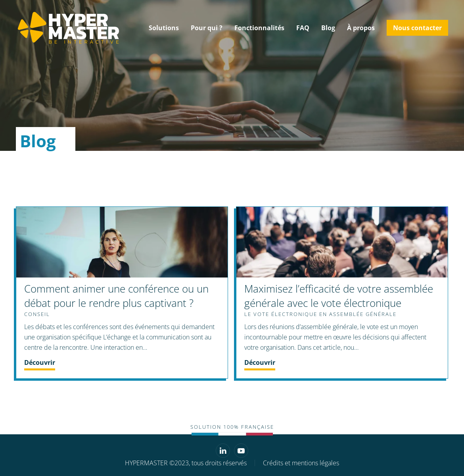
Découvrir (40, 362)
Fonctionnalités (259, 28)
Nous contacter (417, 28)
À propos (361, 28)
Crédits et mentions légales (301, 463)
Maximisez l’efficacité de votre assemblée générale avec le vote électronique (339, 296)
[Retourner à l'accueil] (67, 28)
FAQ (303, 28)
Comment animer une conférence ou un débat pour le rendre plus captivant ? (116, 296)
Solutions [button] (164, 28)
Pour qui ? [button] (207, 28)
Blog (328, 28)
